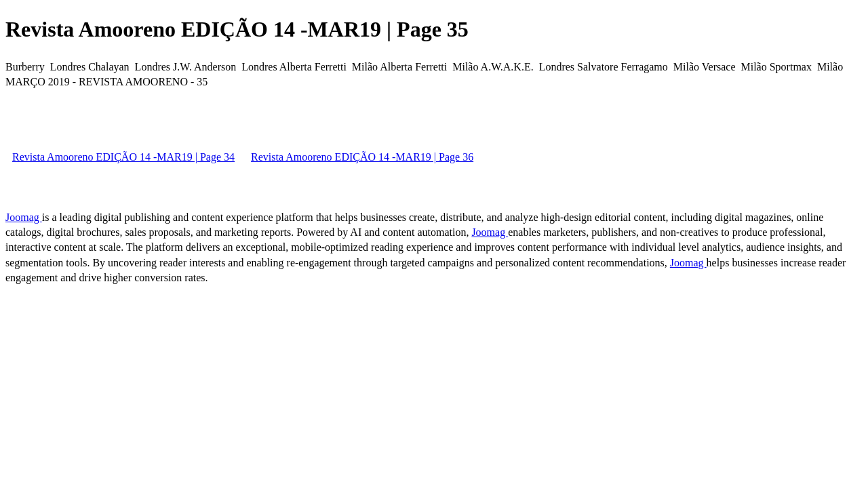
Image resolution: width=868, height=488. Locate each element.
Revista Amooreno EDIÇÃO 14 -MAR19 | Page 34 (123, 157)
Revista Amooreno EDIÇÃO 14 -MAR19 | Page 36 (362, 157)
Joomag (24, 217)
